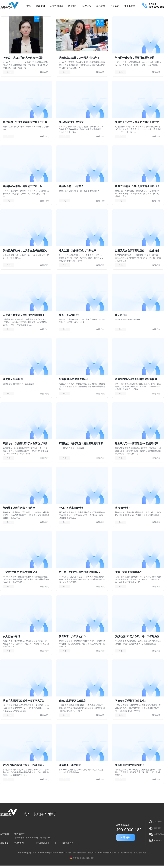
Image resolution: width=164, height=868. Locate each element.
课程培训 (40, 6)
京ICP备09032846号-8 (126, 853)
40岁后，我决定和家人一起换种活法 (23, 58)
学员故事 (101, 6)
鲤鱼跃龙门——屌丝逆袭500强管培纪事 (137, 444)
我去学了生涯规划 (13, 379)
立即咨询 (126, 837)
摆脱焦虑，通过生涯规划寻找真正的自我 (25, 122)
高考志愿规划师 (43, 843)
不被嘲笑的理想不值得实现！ (131, 701)
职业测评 (73, 6)
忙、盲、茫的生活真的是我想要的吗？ (80, 572)
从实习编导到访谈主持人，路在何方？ (24, 765)
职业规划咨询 (57, 6)
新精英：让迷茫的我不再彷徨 (19, 508)
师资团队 (87, 6)
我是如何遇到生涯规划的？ (130, 765)
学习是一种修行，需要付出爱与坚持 (135, 58)
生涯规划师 (19, 843)
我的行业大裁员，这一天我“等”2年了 (79, 58)
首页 (29, 6)
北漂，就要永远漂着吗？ (128, 572)
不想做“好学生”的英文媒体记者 (20, 572)
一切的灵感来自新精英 (71, 508)
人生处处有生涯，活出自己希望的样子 (24, 315)
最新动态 (115, 6)
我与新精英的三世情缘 (71, 122)
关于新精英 (130, 6)
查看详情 (44, 72)
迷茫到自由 (121, 315)
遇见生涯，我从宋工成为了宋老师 (77, 251)
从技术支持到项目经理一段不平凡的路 (24, 701)
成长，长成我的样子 (70, 315)
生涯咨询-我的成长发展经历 (74, 379)
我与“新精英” (122, 508)
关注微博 (155, 828)
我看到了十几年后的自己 (72, 636)
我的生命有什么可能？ (71, 186)
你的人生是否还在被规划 (72, 701)
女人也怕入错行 (11, 636)
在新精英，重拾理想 (70, 765)
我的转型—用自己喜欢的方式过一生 (23, 186)
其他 (8, 72)
